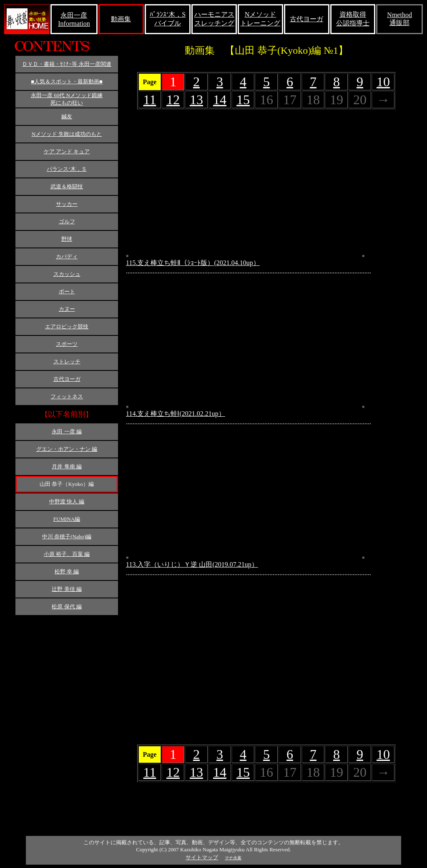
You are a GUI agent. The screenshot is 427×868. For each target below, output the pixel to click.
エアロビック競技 (67, 326)
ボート (67, 291)
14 (220, 100)
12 (173, 100)
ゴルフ (67, 221)
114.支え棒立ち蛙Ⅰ (176, 414)
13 (196, 100)
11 (150, 100)
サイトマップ (202, 857)
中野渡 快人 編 (67, 502)
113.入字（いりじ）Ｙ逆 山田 (192, 564)
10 (383, 82)
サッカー (67, 204)
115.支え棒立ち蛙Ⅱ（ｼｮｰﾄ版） (193, 263)
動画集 (121, 19)
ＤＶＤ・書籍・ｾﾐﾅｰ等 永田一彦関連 (67, 64)
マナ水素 (233, 858)
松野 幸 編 (67, 572)
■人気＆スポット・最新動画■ (67, 81)
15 (243, 100)
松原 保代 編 (67, 607)
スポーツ (67, 344)
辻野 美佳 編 (67, 589)
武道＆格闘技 (67, 186)
